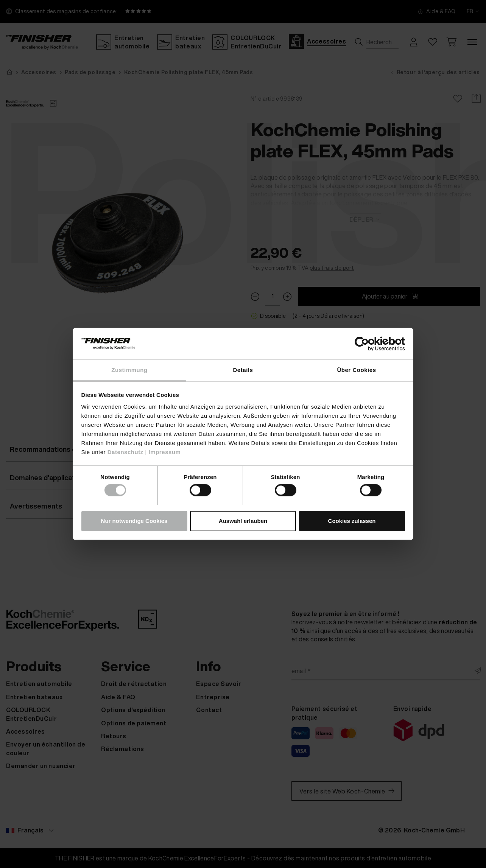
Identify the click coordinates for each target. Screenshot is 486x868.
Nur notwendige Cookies (134, 521)
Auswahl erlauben (243, 521)
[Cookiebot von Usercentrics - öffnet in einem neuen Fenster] (372, 344)
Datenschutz (125, 452)
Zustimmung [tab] (129, 370)
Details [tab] (243, 370)
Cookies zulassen (352, 521)
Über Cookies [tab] (356, 370)
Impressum (165, 452)
